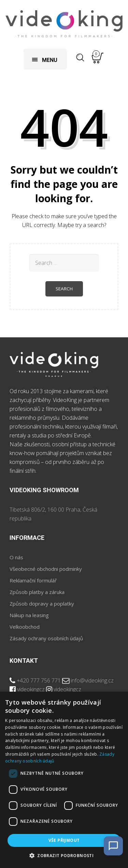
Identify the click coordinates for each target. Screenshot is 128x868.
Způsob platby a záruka (37, 592)
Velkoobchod (25, 627)
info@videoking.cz (92, 680)
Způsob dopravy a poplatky (42, 604)
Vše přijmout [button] (64, 840)
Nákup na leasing (29, 615)
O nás (16, 557)
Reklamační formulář (33, 580)
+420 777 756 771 (39, 680)
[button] (64, 856)
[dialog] (64, 780)
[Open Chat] (113, 846)
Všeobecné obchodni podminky (46, 569)
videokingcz (31, 689)
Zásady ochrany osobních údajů (46, 638)
